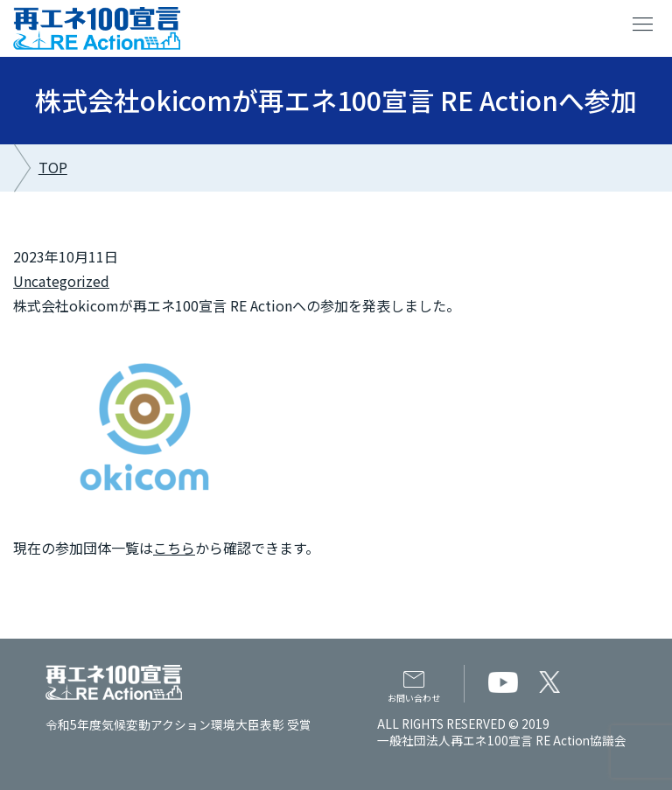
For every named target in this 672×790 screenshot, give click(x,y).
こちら (174, 548)
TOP (53, 167)
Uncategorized (61, 281)
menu (643, 24)
